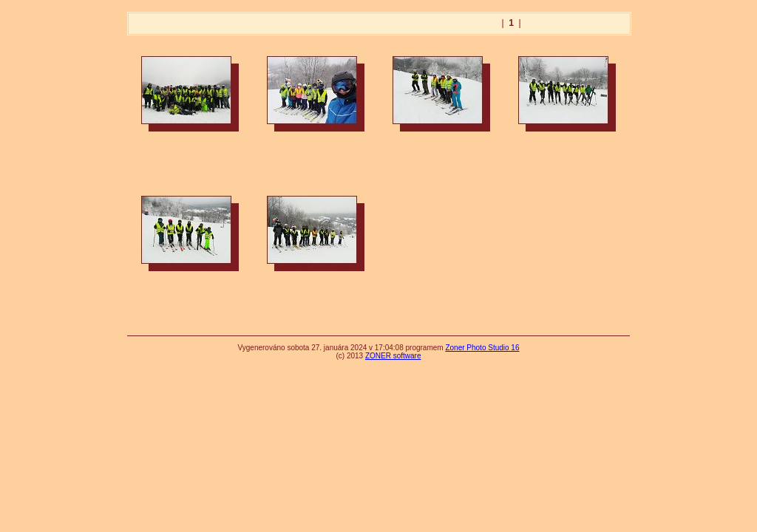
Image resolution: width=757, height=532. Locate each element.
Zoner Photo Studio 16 (482, 348)
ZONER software (393, 356)
